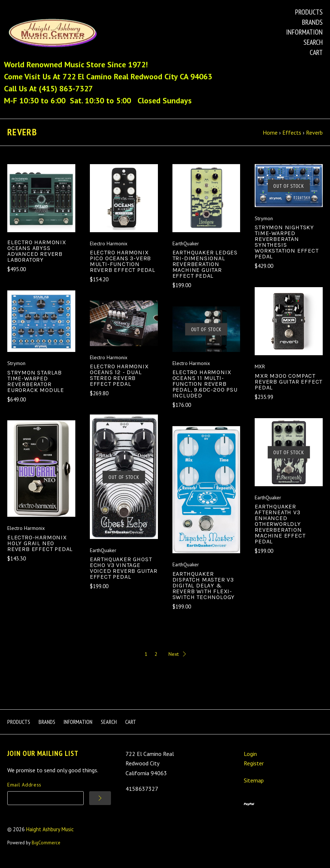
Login (250, 760)
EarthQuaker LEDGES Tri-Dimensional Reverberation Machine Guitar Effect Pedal (205, 271)
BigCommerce (46, 850)
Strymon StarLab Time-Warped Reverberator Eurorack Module (36, 388)
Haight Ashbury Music (50, 836)
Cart (316, 52)
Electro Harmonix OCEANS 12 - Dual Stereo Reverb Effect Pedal (119, 382)
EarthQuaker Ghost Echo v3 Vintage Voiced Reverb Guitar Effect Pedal (124, 575)
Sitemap (254, 787)
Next (177, 661)
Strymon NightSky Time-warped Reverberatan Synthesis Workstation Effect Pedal (287, 249)
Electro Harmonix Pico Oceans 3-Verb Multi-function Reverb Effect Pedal (123, 268)
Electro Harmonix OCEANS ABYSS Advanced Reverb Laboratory (37, 257)
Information (304, 32)
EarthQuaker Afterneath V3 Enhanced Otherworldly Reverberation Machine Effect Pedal (280, 531)
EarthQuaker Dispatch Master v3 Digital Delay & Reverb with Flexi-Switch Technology (204, 592)
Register (254, 770)
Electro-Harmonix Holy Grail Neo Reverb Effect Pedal (40, 550)
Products (309, 12)
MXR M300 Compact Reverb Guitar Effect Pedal (289, 388)
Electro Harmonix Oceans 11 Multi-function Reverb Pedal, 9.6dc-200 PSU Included (205, 391)
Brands (312, 22)
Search (313, 42)
